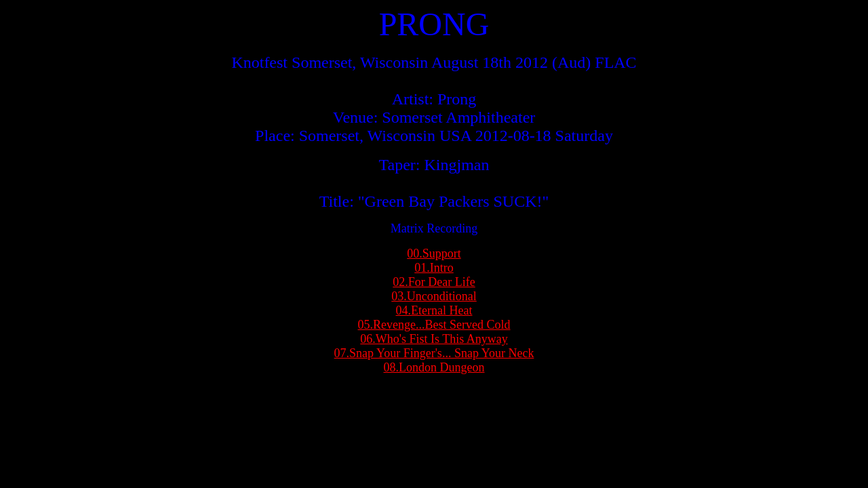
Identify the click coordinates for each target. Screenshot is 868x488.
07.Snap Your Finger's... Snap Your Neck (434, 353)
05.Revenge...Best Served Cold (434, 325)
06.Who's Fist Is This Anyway (434, 339)
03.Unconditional (434, 296)
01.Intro (434, 268)
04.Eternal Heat (434, 310)
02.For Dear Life (434, 282)
